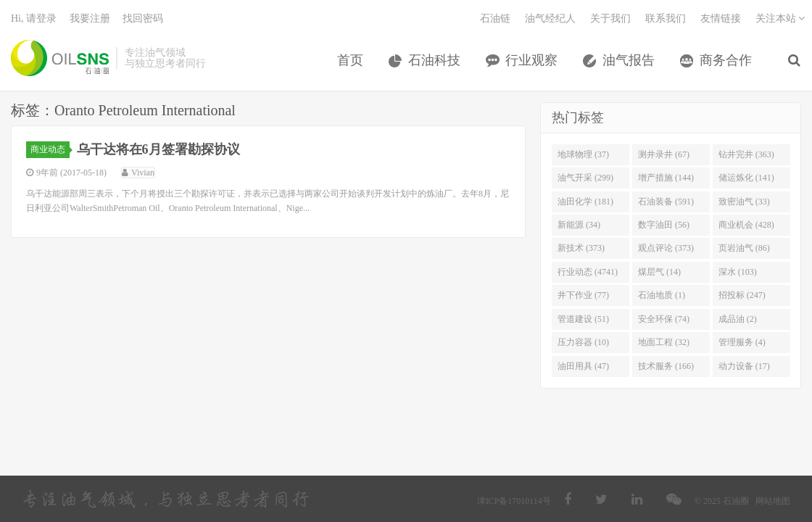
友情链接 (721, 18)
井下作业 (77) (583, 295)
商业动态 (50, 149)
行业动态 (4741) (588, 272)
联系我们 (666, 18)
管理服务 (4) (742, 342)
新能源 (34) (579, 225)
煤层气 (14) (659, 272)
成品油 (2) (738, 319)
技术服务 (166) (666, 366)
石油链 (495, 18)
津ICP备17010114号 (514, 501)
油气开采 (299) (585, 178)
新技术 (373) (581, 248)
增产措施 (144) (666, 178)
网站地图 (773, 501)
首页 (350, 60)
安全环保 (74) (664, 319)
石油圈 (60, 58)
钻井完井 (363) (746, 154)
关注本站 (780, 18)
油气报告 (629, 60)
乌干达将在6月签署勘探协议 (158, 149)
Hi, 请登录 (34, 18)
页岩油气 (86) (744, 248)
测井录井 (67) (664, 154)
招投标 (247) (742, 295)
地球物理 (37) (583, 154)
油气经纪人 (550, 18)
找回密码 (143, 18)
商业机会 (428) (746, 225)
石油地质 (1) (662, 295)
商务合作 (726, 60)
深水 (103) (738, 272)
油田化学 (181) (585, 202)
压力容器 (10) (583, 342)
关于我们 (610, 18)
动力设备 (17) (744, 366)
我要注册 (90, 18)
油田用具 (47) (583, 366)
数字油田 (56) (664, 225)
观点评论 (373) (666, 248)
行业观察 (531, 60)
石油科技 (434, 60)
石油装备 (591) (666, 202)
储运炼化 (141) (746, 178)
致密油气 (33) (744, 202)
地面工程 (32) (664, 342)
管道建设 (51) (583, 319)
